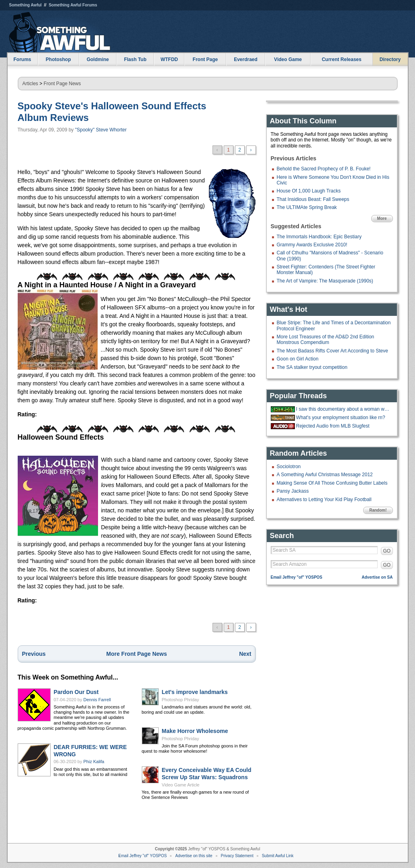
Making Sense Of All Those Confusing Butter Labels (332, 483)
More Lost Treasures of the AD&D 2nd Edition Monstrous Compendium (326, 340)
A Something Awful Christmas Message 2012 (325, 475)
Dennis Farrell (97, 700)
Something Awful (26, 5)
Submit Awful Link (278, 856)
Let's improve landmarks (195, 692)
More (382, 218)
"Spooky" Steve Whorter (101, 130)
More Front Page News (137, 654)
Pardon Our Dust (76, 692)
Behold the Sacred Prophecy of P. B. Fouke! (324, 169)
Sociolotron (289, 467)
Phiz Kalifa (94, 762)
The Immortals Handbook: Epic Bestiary (319, 237)
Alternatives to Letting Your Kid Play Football (324, 500)
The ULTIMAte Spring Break (307, 207)
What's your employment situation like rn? (341, 418)
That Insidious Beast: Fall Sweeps (313, 199)
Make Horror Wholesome (195, 731)
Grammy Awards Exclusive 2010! (312, 245)
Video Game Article (181, 785)
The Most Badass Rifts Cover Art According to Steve (332, 351)
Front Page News (62, 84)
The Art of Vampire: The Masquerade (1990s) (325, 281)
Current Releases (342, 59)
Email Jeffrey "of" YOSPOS (297, 577)
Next (245, 654)
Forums (22, 59)
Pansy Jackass (293, 491)
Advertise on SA (377, 577)
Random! (378, 510)
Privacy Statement (237, 856)
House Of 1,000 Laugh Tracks (309, 191)
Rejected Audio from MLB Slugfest (333, 426)
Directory (390, 59)
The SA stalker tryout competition (312, 367)
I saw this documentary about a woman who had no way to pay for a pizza (343, 409)
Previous (34, 654)
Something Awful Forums (73, 5)
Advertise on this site (194, 856)
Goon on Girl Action (298, 359)
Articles (30, 84)
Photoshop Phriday (181, 700)
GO (387, 551)
